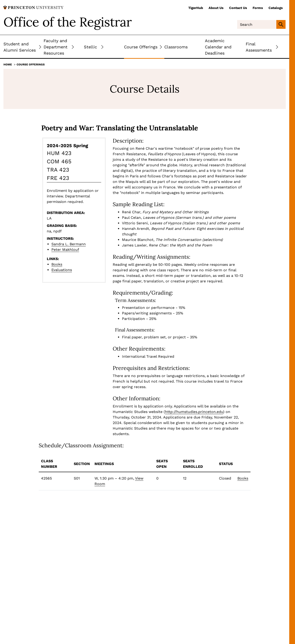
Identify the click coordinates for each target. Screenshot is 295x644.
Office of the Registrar (68, 22)
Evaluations (62, 270)
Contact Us (238, 8)
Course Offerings (31, 64)
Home (8, 64)
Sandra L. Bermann (69, 244)
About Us (216, 8)
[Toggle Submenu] (40, 47)
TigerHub (196, 8)
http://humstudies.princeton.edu (194, 412)
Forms (258, 8)
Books (57, 264)
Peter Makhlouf (65, 250)
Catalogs (276, 8)
